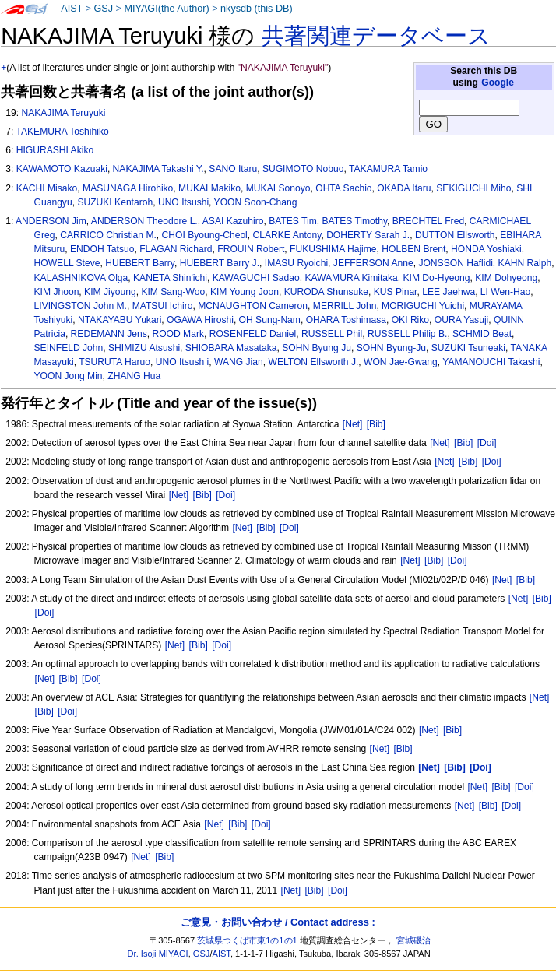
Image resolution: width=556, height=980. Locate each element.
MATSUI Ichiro (163, 306)
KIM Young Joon (245, 292)
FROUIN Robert (251, 249)
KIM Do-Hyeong (437, 278)
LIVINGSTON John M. (81, 306)
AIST (72, 9)
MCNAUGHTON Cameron (253, 306)
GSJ (103, 9)
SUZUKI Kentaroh (115, 202)
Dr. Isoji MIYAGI (158, 954)
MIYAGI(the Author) (166, 9)
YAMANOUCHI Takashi (491, 362)
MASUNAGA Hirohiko (128, 188)
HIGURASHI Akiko (55, 150)
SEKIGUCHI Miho (473, 188)
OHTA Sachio (343, 188)
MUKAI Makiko (209, 188)
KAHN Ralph (525, 263)
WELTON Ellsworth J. (313, 362)
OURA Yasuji (461, 320)
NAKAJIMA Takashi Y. (158, 169)
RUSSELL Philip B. (407, 334)
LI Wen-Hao (505, 292)
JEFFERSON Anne (373, 263)
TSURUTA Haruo (114, 362)
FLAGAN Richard (176, 249)
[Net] (353, 424)
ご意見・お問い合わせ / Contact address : (278, 922)
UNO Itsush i (183, 362)
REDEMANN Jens (109, 334)
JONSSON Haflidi (455, 263)
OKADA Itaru (404, 188)
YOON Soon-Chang (256, 202)
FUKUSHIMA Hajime (333, 249)
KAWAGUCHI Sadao (256, 278)
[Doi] (487, 443)
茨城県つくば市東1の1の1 (247, 940)
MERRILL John (345, 306)
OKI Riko (410, 320)
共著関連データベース (376, 36)
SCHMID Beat (482, 334)
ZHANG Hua (134, 376)
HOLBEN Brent (413, 249)
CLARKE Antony (287, 235)
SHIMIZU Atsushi (144, 348)
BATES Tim (293, 221)
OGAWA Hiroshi (200, 320)
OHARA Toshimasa (346, 320)
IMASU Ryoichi (296, 263)
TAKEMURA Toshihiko (62, 132)
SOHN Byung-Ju (391, 348)
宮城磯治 (413, 940)
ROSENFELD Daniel (253, 334)
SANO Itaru (233, 169)
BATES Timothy (355, 221)
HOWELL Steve (67, 263)
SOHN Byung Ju (317, 348)
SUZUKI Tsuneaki (468, 348)
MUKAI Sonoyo (278, 188)
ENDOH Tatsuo (102, 249)
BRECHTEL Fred (428, 221)
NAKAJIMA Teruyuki (63, 113)
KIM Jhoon (57, 292)
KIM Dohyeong (506, 278)
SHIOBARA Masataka (231, 348)
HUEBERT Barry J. (220, 263)
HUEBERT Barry (140, 263)
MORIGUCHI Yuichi (423, 306)
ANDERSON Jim (51, 221)
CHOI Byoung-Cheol (205, 235)
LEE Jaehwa (449, 292)
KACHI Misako (47, 188)
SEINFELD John (69, 348)
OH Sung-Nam (270, 320)
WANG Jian (239, 362)
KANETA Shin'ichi (170, 278)
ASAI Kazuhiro (233, 221)
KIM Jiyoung (110, 292)
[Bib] (376, 424)
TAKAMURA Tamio (388, 169)
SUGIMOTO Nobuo (303, 169)
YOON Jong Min (69, 376)
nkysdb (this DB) (257, 9)
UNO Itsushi (183, 202)
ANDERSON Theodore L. (144, 221)
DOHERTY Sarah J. (368, 235)
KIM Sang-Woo (173, 292)
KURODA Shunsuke (326, 292)
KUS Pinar (396, 292)
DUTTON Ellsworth (455, 235)
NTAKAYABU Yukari (120, 320)
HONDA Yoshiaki (486, 249)
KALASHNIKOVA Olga (81, 278)
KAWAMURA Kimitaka (351, 278)
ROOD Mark (178, 334)
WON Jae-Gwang (401, 362)
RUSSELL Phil (332, 334)
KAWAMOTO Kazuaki (62, 169)
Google (498, 83)
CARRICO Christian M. (108, 235)
